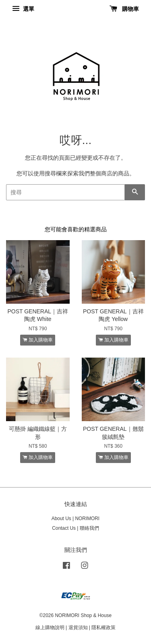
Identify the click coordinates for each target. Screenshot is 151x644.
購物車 (124, 9)
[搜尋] (65, 192)
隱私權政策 (103, 628)
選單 (23, 9)
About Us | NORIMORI (75, 518)
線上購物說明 (50, 628)
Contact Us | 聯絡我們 (75, 528)
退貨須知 (78, 628)
